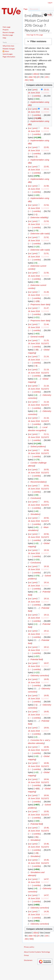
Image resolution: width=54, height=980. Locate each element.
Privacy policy (29, 947)
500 (31, 80)
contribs (37, 96)
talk (30, 96)
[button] (38, 42)
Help (48, 15)
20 (39, 77)
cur (30, 109)
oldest (36, 74)
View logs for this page (35, 35)
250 (26, 80)
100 (47, 77)
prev (35, 90)
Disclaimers (28, 960)
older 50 (32, 77)
